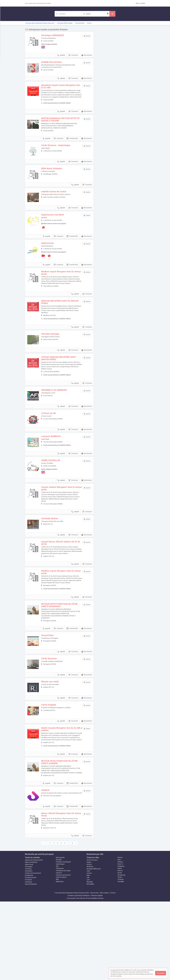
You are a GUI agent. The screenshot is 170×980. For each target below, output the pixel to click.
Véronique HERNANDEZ (57, 35)
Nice (119, 938)
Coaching (28, 947)
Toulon (120, 956)
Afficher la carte (121, 59)
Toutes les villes (93, 936)
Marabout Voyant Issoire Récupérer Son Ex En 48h (63, 92)
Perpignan (121, 945)
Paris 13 (120, 943)
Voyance (59, 951)
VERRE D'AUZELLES (55, 502)
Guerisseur (29, 960)
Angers (89, 941)
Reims (120, 947)
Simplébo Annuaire (97, 977)
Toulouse (121, 958)
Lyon (88, 958)
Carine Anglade (53, 770)
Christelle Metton (54, 561)
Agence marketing (31, 941)
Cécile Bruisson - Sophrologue (60, 154)
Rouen (120, 951)
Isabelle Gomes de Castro (58, 209)
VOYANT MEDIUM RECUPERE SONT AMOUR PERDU (63, 387)
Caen (88, 949)
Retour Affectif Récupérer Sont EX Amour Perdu (62, 893)
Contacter (73, 56)
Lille (88, 956)
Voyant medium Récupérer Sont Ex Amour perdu (63, 531)
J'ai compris (161, 973)
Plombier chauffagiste (63, 940)
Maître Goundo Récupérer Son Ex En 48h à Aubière (63, 799)
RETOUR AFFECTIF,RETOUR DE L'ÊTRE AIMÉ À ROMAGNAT (64, 656)
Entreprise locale (30, 956)
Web (57, 958)
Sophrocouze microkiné (57, 237)
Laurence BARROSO (56, 474)
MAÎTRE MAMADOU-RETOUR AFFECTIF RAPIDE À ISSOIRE (60, 127)
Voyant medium (61, 956)
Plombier (59, 938)
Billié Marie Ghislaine (56, 181)
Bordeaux (90, 945)
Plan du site (94, 971)
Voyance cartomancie (63, 953)
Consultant (29, 949)
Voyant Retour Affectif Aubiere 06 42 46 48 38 (64, 590)
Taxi (57, 945)
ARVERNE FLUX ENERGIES (59, 419)
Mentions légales (97, 974)
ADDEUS (50, 864)
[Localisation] (96, 14)
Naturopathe (60, 936)
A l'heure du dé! (53, 446)
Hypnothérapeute (31, 963)
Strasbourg (121, 953)
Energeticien (29, 954)
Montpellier (90, 963)
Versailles (121, 960)
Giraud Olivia (52, 687)
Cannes (89, 952)
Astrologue (29, 945)
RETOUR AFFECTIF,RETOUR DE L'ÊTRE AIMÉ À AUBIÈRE (64, 834)
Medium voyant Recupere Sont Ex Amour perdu (62, 295)
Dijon (88, 954)
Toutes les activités (32, 936)
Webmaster (60, 960)
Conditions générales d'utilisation (79, 974)
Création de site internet (33, 952)
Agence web (29, 943)
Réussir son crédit (54, 742)
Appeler (61, 56)
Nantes (120, 936)
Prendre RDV (72, 147)
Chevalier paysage (55, 358)
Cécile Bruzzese (54, 714)
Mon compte (140, 3)
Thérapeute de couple (63, 949)
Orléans (120, 940)
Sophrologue (60, 943)
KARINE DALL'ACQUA (56, 63)
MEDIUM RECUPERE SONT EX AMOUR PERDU (60, 326)
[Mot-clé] (68, 14)
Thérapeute (60, 947)
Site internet (87, 56)
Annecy (89, 943)
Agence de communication (34, 938)
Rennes (120, 949)
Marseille (90, 960)
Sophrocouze (52, 265)
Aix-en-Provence (92, 938)
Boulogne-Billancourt (94, 947)
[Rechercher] (112, 14)
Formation (28, 958)
